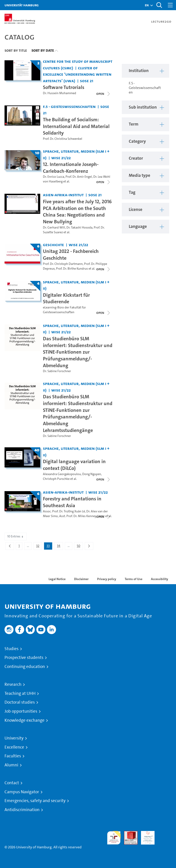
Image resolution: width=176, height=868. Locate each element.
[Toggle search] (159, 5)
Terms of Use (134, 579)
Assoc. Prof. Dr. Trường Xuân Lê (64, 511)
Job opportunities (21, 711)
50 (80, 547)
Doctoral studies (20, 702)
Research (13, 684)
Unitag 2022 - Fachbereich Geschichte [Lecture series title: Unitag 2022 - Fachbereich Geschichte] (71, 254)
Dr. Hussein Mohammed (60, 93)
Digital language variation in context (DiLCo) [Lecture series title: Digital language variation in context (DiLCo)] (74, 465)
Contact (12, 783)
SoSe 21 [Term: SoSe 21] (87, 81)
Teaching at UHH (20, 693)
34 (60, 547)
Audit (128, 834)
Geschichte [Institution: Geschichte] (53, 245)
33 (49, 547)
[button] (147, 5)
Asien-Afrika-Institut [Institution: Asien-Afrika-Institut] (63, 195)
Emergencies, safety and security (35, 801)
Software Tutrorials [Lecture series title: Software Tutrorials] (64, 87)
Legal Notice (57, 579)
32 (39, 547)
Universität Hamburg (22, 5)
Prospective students (24, 658)
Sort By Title (16, 50)
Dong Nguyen (92, 474)
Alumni (11, 765)
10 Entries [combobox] (16, 536)
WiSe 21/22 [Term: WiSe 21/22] (61, 158)
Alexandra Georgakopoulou (62, 474)
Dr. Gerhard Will (54, 227)
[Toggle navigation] (170, 5)
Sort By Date (43, 50)
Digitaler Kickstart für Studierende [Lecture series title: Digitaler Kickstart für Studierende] (66, 298)
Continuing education (25, 667)
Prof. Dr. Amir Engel (79, 177)
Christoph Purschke (56, 479)
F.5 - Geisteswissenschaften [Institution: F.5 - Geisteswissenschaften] (69, 106)
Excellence (14, 747)
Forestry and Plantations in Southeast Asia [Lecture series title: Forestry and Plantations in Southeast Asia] (72, 502)
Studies (12, 649)
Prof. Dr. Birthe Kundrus (72, 269)
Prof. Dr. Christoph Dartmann (63, 264)
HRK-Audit (145, 836)
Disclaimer (81, 579)
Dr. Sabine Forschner (57, 371)
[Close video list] (103, 94)
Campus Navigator (22, 792)
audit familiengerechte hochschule (114, 838)
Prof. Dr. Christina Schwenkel (63, 139)
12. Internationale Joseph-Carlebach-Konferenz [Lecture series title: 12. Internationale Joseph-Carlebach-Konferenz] (71, 168)
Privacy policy (107, 579)
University (14, 738)
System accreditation (165, 836)
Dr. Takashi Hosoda (79, 227)
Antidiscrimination (22, 810)
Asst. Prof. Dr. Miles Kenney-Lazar (82, 516)
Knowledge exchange (25, 720)
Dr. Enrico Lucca (54, 177)
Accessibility (160, 579)
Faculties (13, 756)
